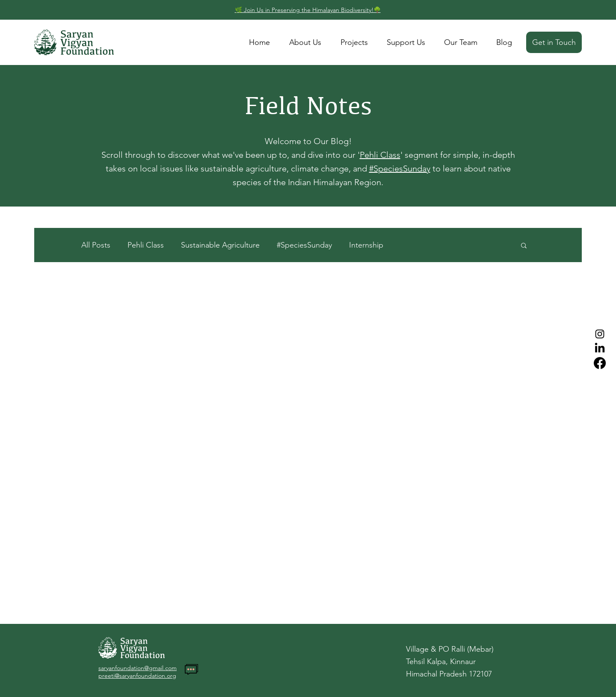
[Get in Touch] (554, 42)
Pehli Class (380, 155)
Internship (366, 245)
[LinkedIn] (600, 348)
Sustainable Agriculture (220, 245)
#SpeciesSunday (400, 168)
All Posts (96, 245)
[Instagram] (600, 334)
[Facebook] (600, 363)
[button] (524, 246)
